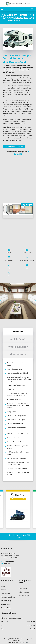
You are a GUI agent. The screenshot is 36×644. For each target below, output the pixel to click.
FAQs (3, 586)
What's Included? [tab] (18, 347)
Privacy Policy (6, 601)
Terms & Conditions (8, 597)
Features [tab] (18, 332)
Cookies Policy (6, 604)
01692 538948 (8, 562)
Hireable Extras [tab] (18, 354)
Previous (1, 301)
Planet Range (24, 592)
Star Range (23, 588)
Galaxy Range (24, 596)
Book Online (11, 535)
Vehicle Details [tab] (18, 339)
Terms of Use (6, 608)
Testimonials (6, 593)
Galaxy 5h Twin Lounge (14, 147)
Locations (5, 590)
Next (35, 301)
